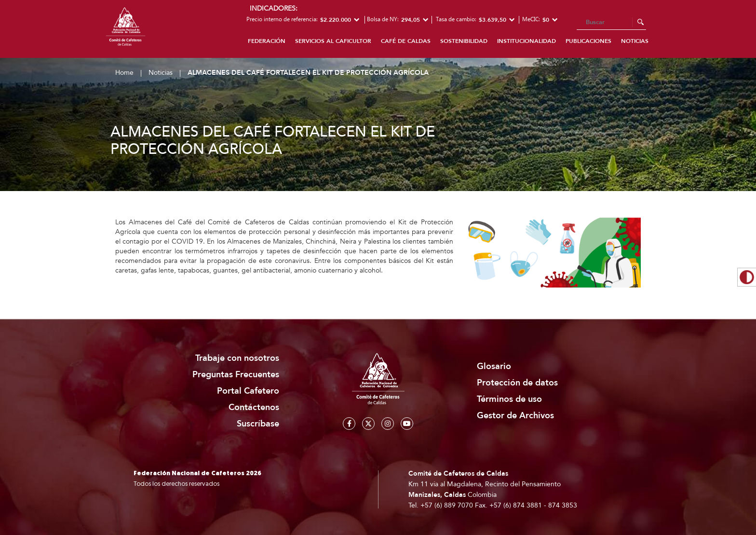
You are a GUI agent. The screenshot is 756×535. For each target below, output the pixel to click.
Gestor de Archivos (515, 416)
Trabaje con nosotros (237, 358)
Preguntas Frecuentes (236, 375)
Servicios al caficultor (333, 41)
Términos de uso (509, 399)
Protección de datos (517, 383)
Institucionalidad (526, 41)
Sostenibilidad (464, 41)
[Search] (611, 23)
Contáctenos (254, 407)
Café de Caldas (406, 41)
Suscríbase (258, 424)
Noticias (635, 41)
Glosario (494, 366)
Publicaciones (588, 41)
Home (124, 73)
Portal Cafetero (248, 391)
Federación (267, 41)
